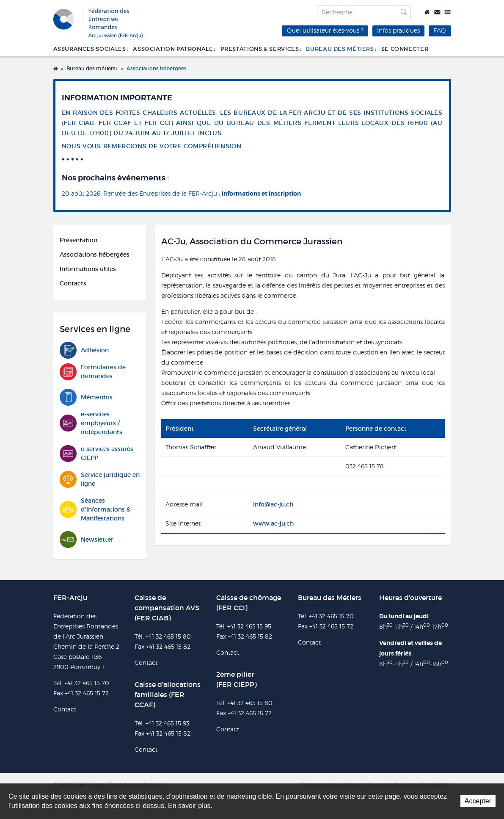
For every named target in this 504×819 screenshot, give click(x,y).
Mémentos (86, 397)
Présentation (78, 240)
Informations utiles (88, 269)
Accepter (478, 801)
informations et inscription (261, 194)
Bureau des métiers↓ (341, 49)
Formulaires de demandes (93, 372)
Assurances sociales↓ (91, 49)
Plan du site (448, 12)
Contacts (73, 283)
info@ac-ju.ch (273, 504)
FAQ (440, 30)
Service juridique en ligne (100, 479)
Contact (437, 12)
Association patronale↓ (174, 49)
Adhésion (84, 350)
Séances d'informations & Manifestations (95, 509)
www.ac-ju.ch (273, 523)
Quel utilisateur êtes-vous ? (325, 30)
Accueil (427, 12)
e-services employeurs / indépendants (91, 423)
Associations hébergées (157, 68)
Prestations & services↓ (261, 49)
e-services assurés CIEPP (96, 454)
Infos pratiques (398, 30)
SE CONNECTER (405, 49)
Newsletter (87, 540)
